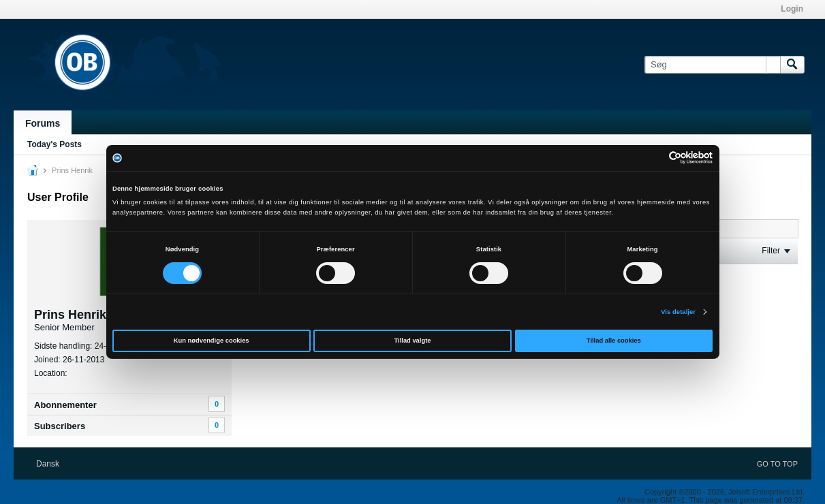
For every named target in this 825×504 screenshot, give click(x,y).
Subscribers (60, 426)
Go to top (777, 464)
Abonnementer (65, 405)
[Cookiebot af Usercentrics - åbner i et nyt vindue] (653, 158)
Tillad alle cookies (614, 341)
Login (792, 9)
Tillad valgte (413, 341)
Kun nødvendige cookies (212, 341)
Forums (43, 123)
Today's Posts (55, 144)
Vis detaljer (678, 312)
